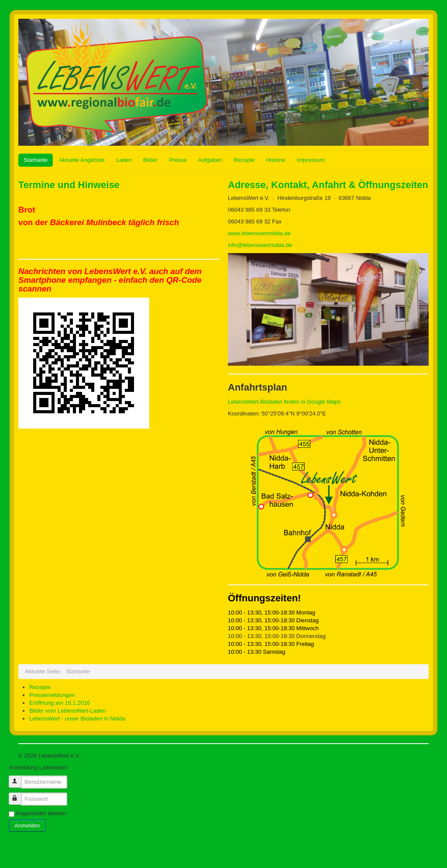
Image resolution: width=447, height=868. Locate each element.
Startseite (36, 160)
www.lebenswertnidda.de (259, 233)
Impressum (311, 160)
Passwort (19, 795)
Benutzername (19, 778)
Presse (178, 160)
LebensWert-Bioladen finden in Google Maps (284, 402)
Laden (124, 160)
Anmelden (27, 825)
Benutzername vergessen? (43, 839)
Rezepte (244, 160)
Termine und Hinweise (69, 185)
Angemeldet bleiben (41, 813)
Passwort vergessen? (36, 847)
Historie (276, 160)
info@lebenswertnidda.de (260, 245)
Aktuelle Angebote (82, 160)
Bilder (150, 160)
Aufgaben (210, 160)
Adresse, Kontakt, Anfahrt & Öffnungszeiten (328, 185)
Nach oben (415, 756)
